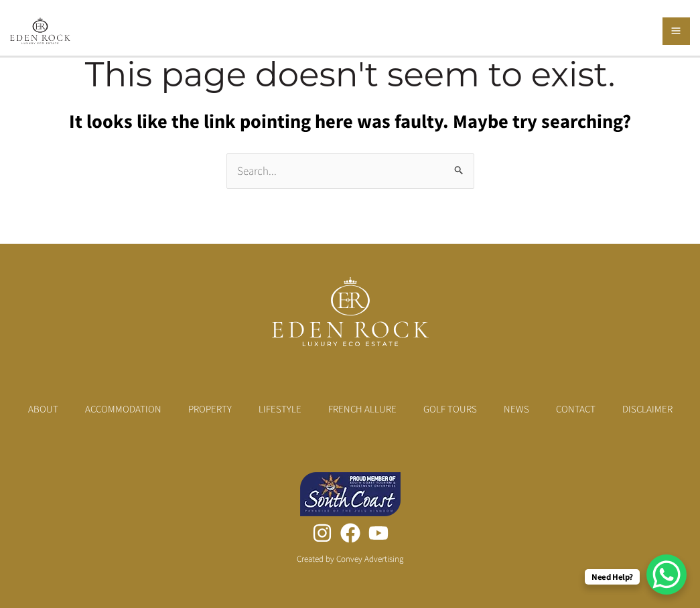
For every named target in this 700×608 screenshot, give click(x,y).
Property (210, 409)
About (43, 409)
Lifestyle (280, 409)
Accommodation (123, 409)
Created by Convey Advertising (350, 559)
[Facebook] (350, 533)
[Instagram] (322, 533)
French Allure (362, 409)
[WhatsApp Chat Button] (667, 575)
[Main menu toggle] (677, 31)
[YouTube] (378, 533)
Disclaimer (647, 409)
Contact (576, 409)
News (516, 409)
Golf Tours (450, 409)
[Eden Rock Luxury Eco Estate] (40, 29)
